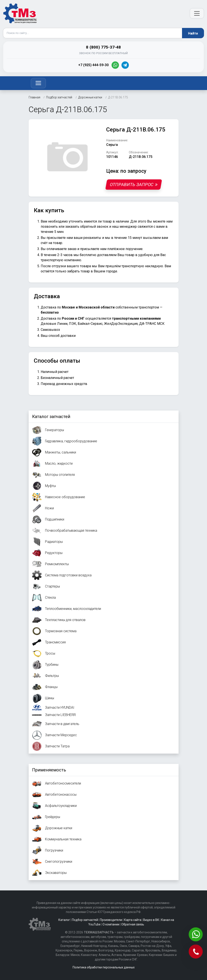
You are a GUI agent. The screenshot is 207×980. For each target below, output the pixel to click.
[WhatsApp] (115, 65)
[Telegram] (125, 65)
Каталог (64, 920)
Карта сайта (133, 920)
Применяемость (49, 770)
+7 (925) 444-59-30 (93, 65)
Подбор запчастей (85, 920)
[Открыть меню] (197, 13)
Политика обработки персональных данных (104, 967)
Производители (111, 920)
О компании (111, 924)
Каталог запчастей (51, 417)
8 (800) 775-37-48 (103, 47)
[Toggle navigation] (38, 83)
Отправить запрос (133, 185)
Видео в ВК (151, 920)
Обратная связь (133, 924)
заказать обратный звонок (87, 227)
